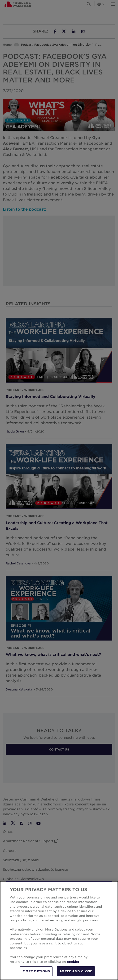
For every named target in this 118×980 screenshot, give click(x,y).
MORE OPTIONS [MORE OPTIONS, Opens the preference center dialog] (36, 971)
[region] (59, 931)
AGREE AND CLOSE (76, 971)
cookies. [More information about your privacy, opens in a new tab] (74, 962)
